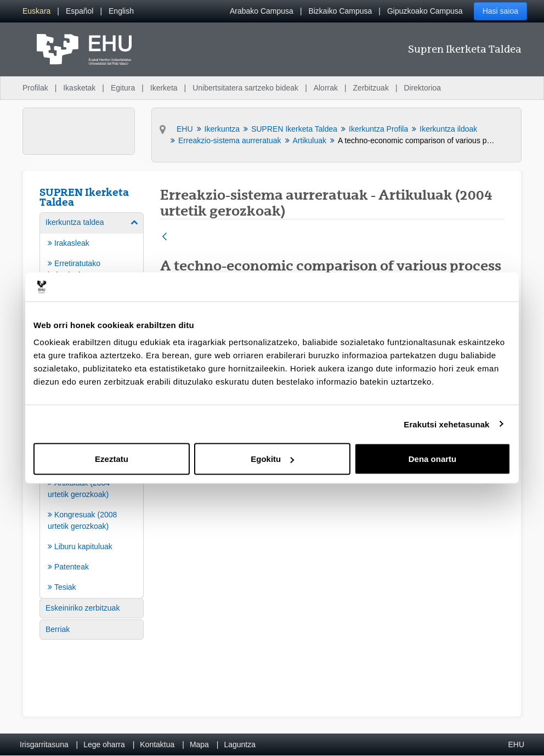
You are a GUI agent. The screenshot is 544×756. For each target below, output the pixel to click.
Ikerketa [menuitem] (164, 88)
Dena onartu (433, 459)
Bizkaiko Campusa (340, 11)
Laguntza (240, 744)
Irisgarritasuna (44, 744)
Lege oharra (104, 744)
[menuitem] (36, 11)
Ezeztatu (112, 459)
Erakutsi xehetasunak (446, 424)
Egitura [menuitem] (123, 88)
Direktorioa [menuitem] (422, 88)
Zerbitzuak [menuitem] (371, 88)
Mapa (199, 744)
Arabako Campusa (262, 11)
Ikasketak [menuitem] (79, 88)
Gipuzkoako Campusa (425, 11)
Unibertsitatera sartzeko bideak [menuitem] (245, 88)
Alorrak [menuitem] (326, 88)
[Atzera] (165, 237)
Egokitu (272, 459)
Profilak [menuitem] (35, 88)
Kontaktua (157, 744)
